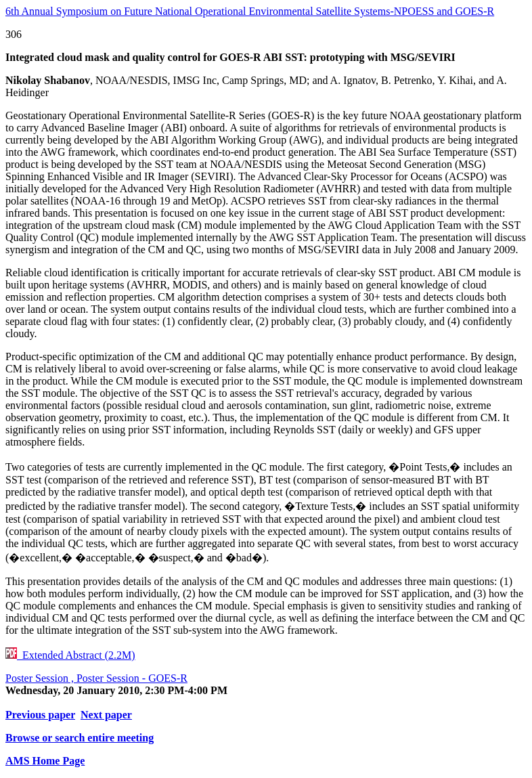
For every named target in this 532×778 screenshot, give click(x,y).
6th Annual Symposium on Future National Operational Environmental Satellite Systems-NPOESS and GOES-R (250, 11)
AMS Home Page (45, 761)
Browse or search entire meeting (80, 738)
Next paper (106, 715)
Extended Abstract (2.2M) (70, 655)
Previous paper (40, 715)
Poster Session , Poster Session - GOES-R (96, 678)
